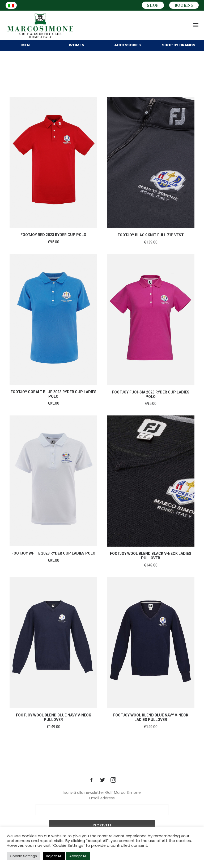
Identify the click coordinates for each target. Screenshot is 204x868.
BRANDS (179, 45)
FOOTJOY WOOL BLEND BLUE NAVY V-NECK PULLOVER (54, 717)
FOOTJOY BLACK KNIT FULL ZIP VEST (151, 235)
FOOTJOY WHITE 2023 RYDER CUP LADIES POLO (53, 553)
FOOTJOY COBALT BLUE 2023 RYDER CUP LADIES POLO (54, 394)
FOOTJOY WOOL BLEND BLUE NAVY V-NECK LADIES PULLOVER (151, 717)
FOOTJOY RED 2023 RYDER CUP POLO (53, 235)
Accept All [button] (78, 856)
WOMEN (77, 45)
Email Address (102, 798)
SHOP (153, 5)
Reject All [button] (54, 856)
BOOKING (184, 5)
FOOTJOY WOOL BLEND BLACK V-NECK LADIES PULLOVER (151, 556)
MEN (25, 45)
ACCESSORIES (127, 45)
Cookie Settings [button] (23, 856)
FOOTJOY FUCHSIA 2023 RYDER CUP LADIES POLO (151, 394)
